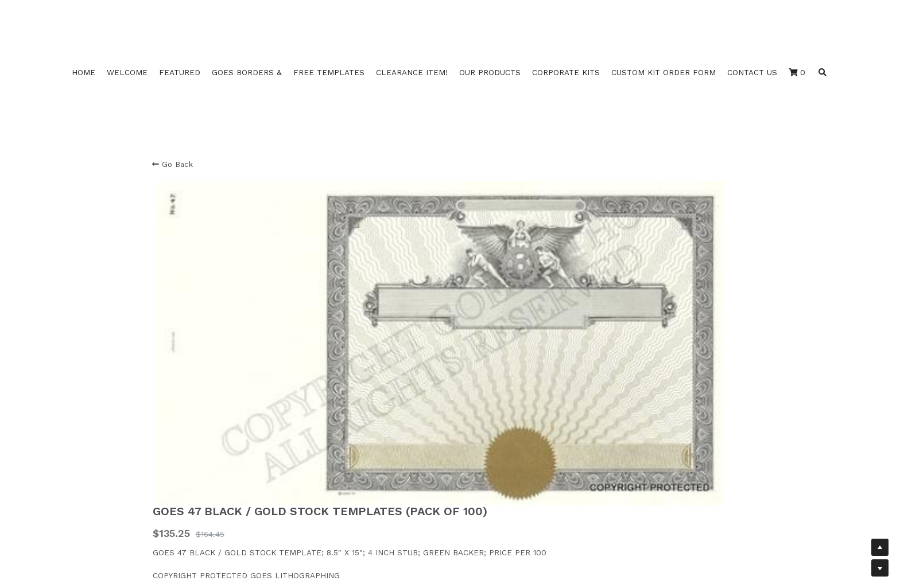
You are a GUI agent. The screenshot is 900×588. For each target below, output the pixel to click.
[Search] (823, 73)
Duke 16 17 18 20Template (203, 454)
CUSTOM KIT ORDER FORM (664, 72)
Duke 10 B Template (191, 489)
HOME (84, 72)
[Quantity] (633, 304)
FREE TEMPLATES (329, 72)
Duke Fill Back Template (199, 512)
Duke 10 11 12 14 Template (201, 466)
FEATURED (180, 72)
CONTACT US (752, 72)
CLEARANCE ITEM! (412, 72)
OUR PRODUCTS (490, 72)
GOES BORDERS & (247, 72)
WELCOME (127, 72)
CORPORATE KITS (566, 72)
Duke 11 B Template (190, 501)
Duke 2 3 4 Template (193, 478)
